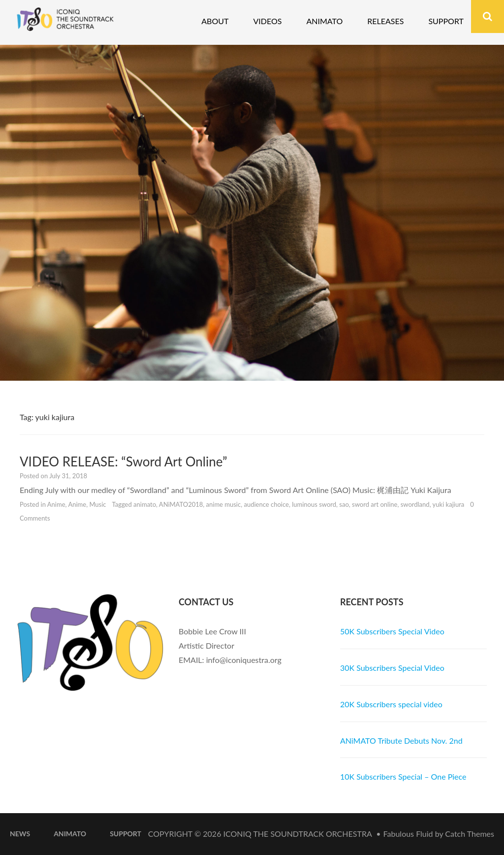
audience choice (266, 504)
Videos (267, 21)
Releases (385, 21)
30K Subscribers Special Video (392, 668)
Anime (56, 504)
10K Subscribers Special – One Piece (403, 776)
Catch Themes (470, 834)
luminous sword (314, 504)
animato (145, 504)
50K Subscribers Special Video (392, 631)
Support (446, 21)
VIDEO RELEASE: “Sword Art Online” (123, 461)
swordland (415, 504)
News (20, 834)
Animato (324, 21)
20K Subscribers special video (391, 704)
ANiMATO (70, 834)
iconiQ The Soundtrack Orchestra (298, 834)
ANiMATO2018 (181, 504)
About (215, 21)
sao (344, 504)
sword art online (375, 504)
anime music (224, 504)
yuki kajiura (449, 504)
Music (97, 504)
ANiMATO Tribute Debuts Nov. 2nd (401, 740)
